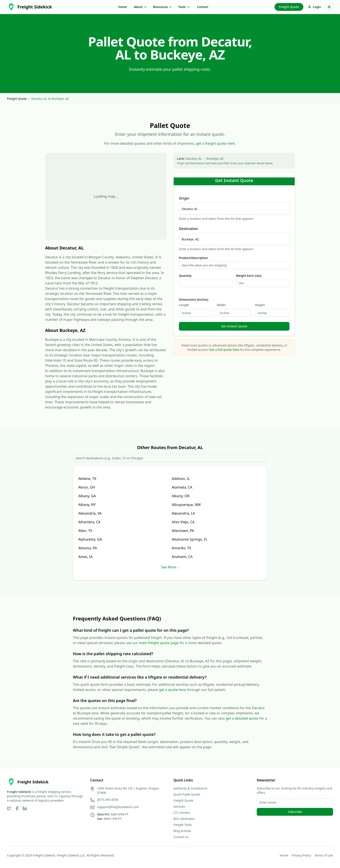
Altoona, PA (88, 548)
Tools (184, 7)
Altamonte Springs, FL (190, 539)
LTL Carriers (182, 813)
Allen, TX (85, 531)
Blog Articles (182, 831)
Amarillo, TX (181, 548)
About (140, 7)
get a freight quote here (215, 143)
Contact (203, 7)
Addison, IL (181, 479)
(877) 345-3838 (108, 800)
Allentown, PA (183, 531)
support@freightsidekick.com (118, 807)
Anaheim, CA (182, 557)
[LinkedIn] (25, 808)
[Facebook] (17, 808)
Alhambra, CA (89, 522)
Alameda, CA (182, 487)
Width (221, 305)
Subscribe (295, 812)
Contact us (181, 837)
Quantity (185, 276)
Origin (184, 198)
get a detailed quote (242, 718)
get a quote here (173, 690)
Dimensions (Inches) (194, 300)
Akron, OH (87, 487)
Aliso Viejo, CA (183, 522)
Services (179, 806)
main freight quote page (159, 643)
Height (260, 305)
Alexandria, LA (183, 513)
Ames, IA (85, 557)
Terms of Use (324, 855)
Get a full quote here (224, 350)
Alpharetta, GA (90, 539)
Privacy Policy (301, 855)
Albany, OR (181, 496)
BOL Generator (184, 819)
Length (184, 305)
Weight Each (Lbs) (249, 276)
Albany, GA (87, 496)
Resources (163, 7)
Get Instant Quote (234, 326)
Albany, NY (87, 505)
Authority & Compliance (190, 788)
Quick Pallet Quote (187, 794)
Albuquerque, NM (186, 505)
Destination (189, 229)
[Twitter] (9, 808)
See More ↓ (170, 567)
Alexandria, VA (90, 513)
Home (123, 7)
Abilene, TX (87, 479)
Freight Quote (289, 7)
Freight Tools (183, 825)
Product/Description (194, 258)
